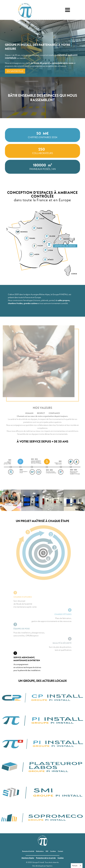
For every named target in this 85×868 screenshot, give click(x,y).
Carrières (53, 851)
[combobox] (77, 866)
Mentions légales (28, 858)
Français (75, 866)
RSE (47, 851)
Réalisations (40, 851)
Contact (60, 851)
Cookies (61, 858)
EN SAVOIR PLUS (15, 71)
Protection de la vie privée (46, 858)
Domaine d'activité (28, 851)
